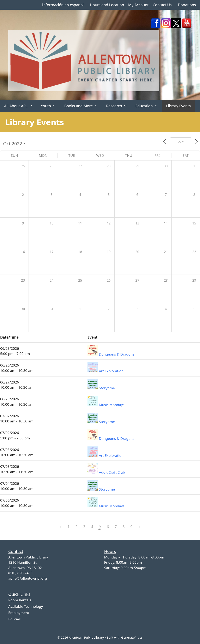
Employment (19, 613)
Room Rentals (20, 600)
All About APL (20, 106)
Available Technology (26, 606)
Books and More (83, 106)
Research (119, 106)
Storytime (107, 388)
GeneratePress (132, 637)
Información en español (63, 5)
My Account (138, 5)
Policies (14, 619)
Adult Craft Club (112, 472)
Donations (187, 5)
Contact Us (162, 5)
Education (149, 106)
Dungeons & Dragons (117, 354)
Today (181, 142)
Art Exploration (111, 371)
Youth (50, 106)
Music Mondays (112, 405)
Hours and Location (107, 5)
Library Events (178, 106)
